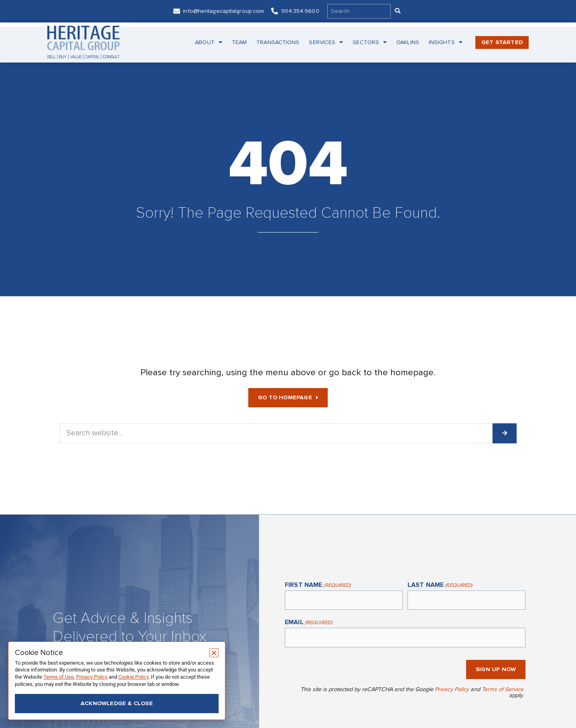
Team (239, 42)
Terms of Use (59, 677)
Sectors (370, 42)
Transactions (278, 42)
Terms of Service (503, 689)
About (209, 42)
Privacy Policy (452, 689)
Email (308, 623)
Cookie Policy (133, 677)
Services (326, 42)
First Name (318, 585)
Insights (446, 42)
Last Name (440, 585)
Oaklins (408, 42)
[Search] (397, 11)
